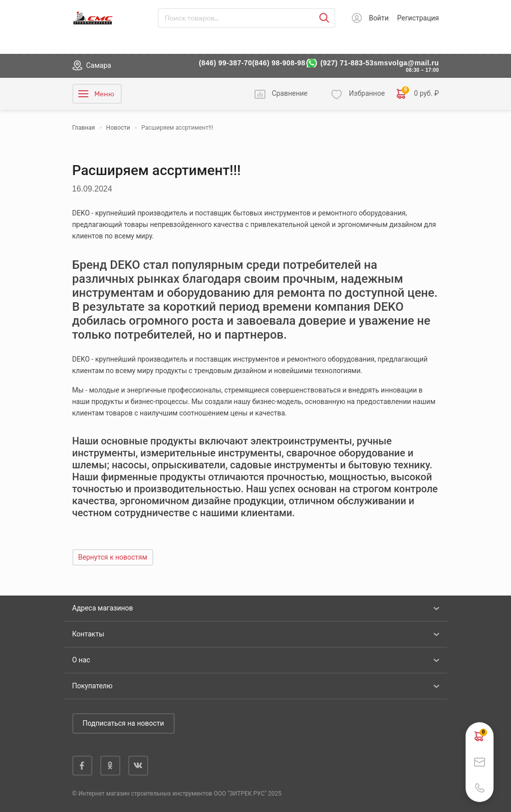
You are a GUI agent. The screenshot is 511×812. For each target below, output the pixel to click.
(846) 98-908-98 (279, 63)
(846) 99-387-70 (226, 63)
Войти (379, 18)
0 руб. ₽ (418, 94)
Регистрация (418, 18)
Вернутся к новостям (113, 557)
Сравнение (290, 93)
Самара (99, 65)
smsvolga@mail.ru (406, 63)
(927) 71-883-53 (347, 63)
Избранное (367, 93)
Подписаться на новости (124, 723)
